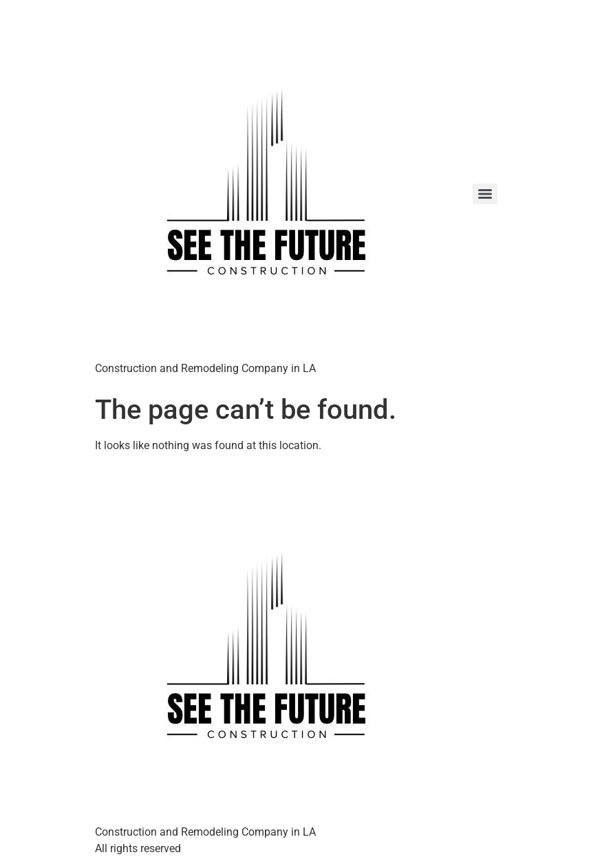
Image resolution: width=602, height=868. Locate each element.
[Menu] (485, 194)
